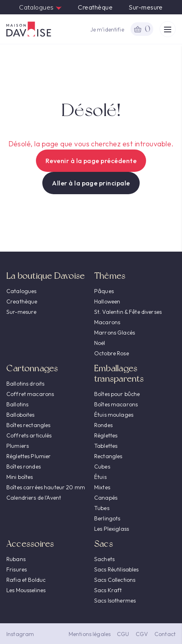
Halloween (107, 301)
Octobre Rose (112, 353)
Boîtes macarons (116, 404)
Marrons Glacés (115, 333)
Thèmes (110, 276)
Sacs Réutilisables (117, 569)
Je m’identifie (107, 30)
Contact (165, 634)
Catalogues (41, 7)
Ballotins (17, 404)
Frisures (17, 569)
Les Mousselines (26, 590)
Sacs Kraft (108, 590)
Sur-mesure (146, 7)
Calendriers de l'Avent (34, 498)
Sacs (104, 544)
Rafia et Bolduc (26, 580)
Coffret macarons (30, 394)
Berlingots (107, 518)
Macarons (107, 322)
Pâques (104, 291)
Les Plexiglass (112, 529)
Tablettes (106, 446)
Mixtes (102, 487)
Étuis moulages (114, 415)
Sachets (104, 559)
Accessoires (30, 544)
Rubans (16, 559)
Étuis (100, 477)
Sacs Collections (115, 580)
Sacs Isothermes (115, 601)
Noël (100, 343)
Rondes (103, 425)
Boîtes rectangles (28, 425)
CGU (123, 634)
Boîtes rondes (24, 467)
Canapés (106, 498)
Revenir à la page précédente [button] (91, 161)
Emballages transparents (119, 373)
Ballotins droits (25, 384)
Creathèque (95, 7)
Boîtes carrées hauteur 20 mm (46, 487)
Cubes (102, 467)
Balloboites (21, 415)
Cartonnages (32, 368)
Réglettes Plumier (29, 456)
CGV (142, 634)
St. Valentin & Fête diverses (128, 312)
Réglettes (106, 435)
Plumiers (18, 446)
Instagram (20, 634)
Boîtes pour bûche (117, 394)
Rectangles (108, 456)
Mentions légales (90, 634)
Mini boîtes (20, 477)
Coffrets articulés (29, 435)
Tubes (102, 508)
